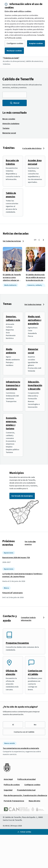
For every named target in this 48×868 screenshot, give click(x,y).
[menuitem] (9, 119)
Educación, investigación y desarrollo (35, 385)
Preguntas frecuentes (17, 643)
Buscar (15, 103)
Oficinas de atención (12, 672)
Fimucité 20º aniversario (13, 593)
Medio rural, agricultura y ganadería (35, 320)
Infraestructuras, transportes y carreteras (15, 385)
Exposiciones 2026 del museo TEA (16, 558)
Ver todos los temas (33, 304)
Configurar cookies (15, 43)
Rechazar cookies (14, 51)
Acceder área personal (35, 162)
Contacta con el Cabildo (35, 672)
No (35, 725)
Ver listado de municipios (22, 496)
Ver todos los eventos (30, 543)
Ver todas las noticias (12, 241)
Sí (13, 725)
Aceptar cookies (36, 43)
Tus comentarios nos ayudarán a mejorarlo (21, 748)
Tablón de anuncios (11, 195)
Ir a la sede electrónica (32, 148)
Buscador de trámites (12, 162)
